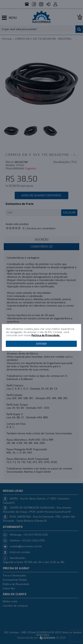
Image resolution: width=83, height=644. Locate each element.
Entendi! (41, 344)
